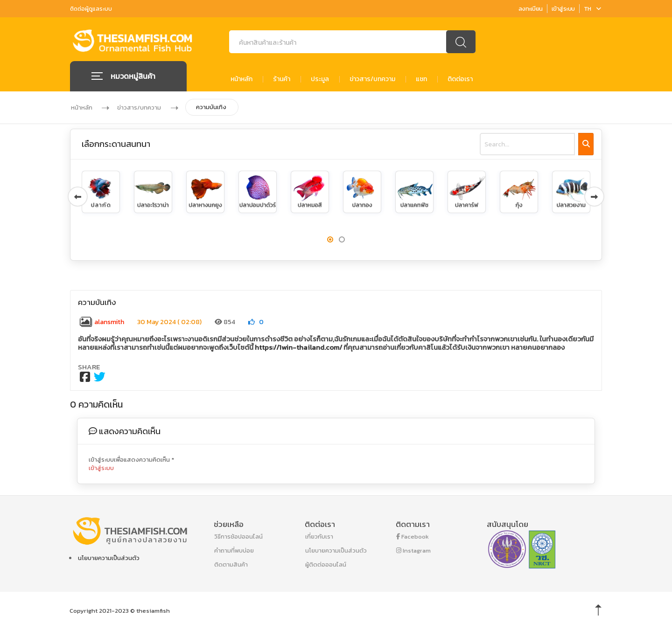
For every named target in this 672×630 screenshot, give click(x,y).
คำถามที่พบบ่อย (234, 550)
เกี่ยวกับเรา (319, 537)
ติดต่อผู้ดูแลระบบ (91, 9)
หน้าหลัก (241, 79)
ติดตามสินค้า (231, 564)
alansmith (101, 322)
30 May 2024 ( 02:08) (169, 322)
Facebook (413, 537)
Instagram (413, 550)
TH (592, 9)
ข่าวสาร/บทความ (372, 79)
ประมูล (320, 79)
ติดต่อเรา (460, 79)
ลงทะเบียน (531, 9)
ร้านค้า (282, 79)
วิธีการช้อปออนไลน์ (238, 537)
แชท (421, 79)
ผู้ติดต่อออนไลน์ (326, 564)
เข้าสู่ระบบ (563, 9)
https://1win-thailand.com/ (298, 347)
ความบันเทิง (212, 107)
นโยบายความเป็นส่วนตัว (109, 558)
